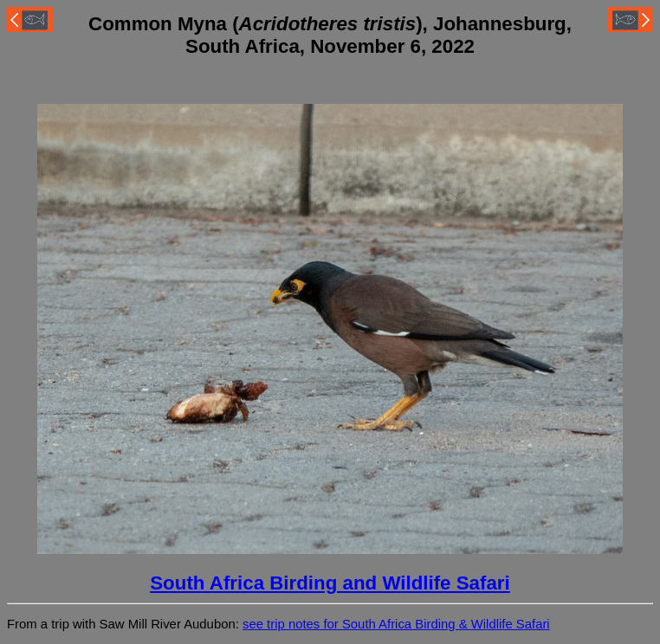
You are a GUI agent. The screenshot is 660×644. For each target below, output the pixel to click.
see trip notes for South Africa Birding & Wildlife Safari (396, 624)
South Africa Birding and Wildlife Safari (330, 583)
